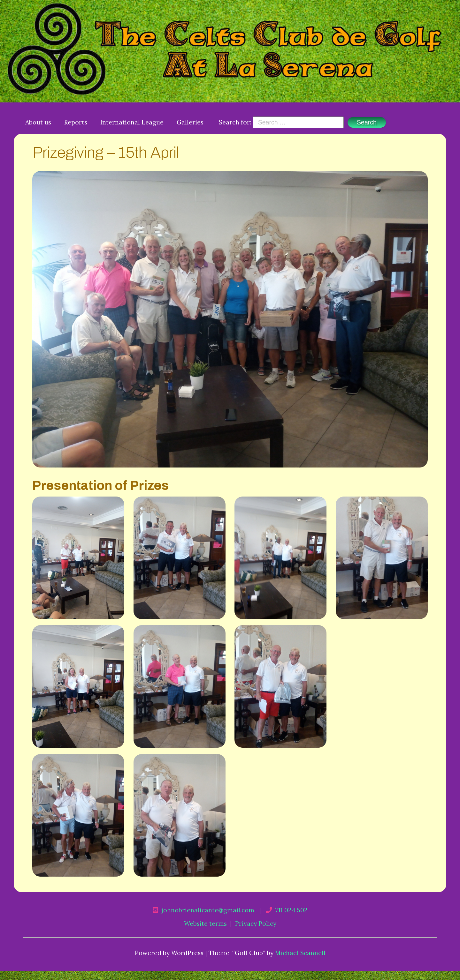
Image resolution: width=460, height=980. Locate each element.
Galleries (190, 122)
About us (38, 122)
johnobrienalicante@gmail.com (208, 910)
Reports (76, 122)
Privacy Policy (256, 923)
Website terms (205, 923)
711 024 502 (291, 910)
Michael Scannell (300, 953)
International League (132, 122)
